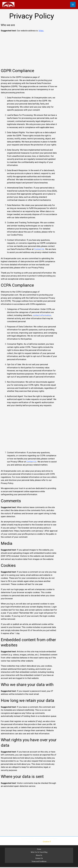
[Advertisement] (29, 51)
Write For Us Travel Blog (39, 852)
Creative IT (47, 842)
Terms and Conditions (39, 862)
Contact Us (39, 859)
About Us (39, 855)
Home (39, 849)
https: (41, 31)
